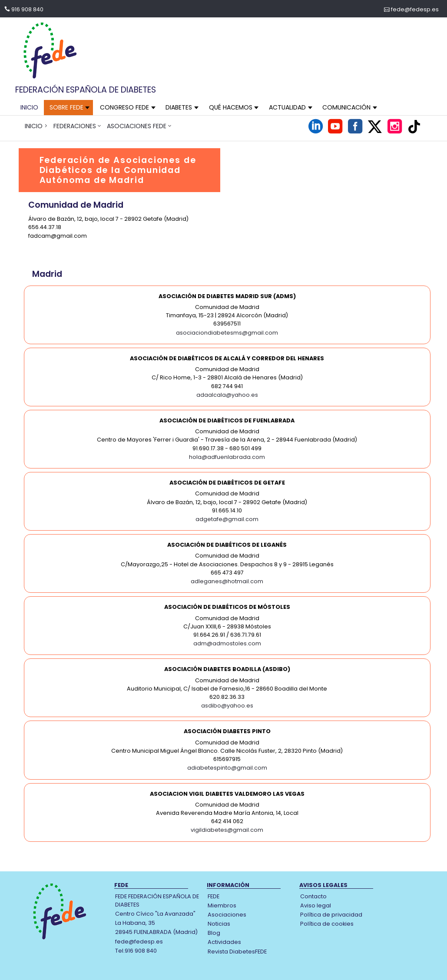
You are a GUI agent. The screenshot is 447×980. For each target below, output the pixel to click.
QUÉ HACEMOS (231, 107)
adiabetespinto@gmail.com (227, 768)
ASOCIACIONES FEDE (137, 126)
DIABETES (179, 107)
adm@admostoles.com (227, 643)
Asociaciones (227, 915)
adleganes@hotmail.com (227, 581)
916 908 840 (27, 9)
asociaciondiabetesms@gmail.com (227, 333)
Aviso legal (316, 905)
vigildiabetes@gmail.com (227, 830)
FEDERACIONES (75, 126)
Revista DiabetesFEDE (237, 952)
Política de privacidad (331, 915)
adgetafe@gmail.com (227, 519)
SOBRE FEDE (66, 107)
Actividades (224, 942)
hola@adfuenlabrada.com (227, 457)
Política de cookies (327, 924)
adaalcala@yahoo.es (227, 395)
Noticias (219, 924)
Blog (214, 933)
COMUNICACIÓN (346, 107)
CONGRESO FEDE (124, 107)
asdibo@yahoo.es (227, 706)
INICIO (29, 107)
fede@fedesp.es (415, 9)
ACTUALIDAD (287, 107)
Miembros (222, 905)
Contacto (313, 896)
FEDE (214, 896)
